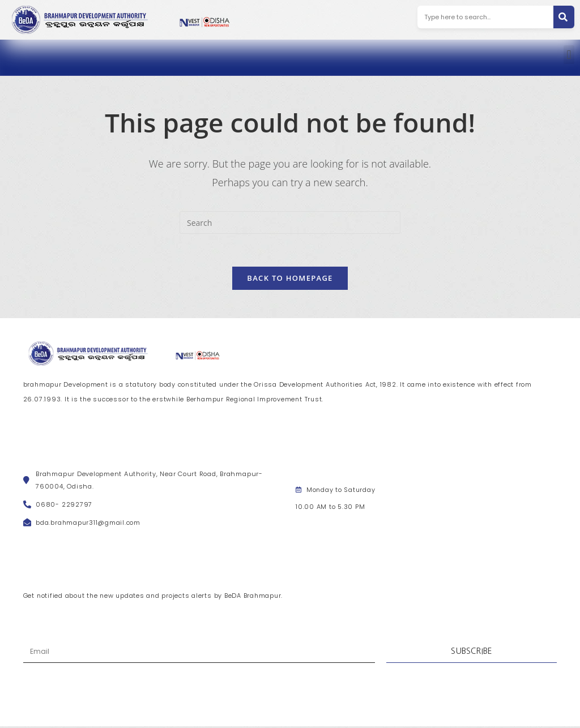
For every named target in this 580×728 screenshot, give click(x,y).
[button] (569, 55)
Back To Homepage (290, 279)
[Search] (564, 17)
